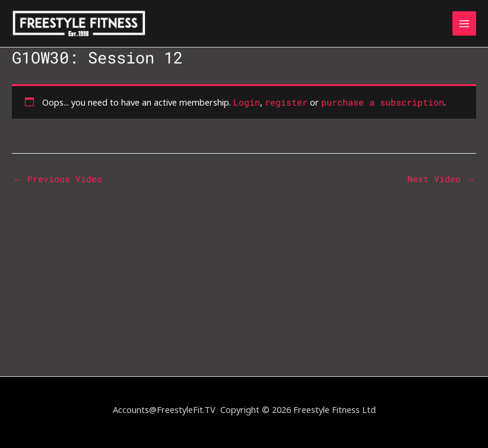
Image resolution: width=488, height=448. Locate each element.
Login (247, 102)
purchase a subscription (383, 102)
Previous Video (58, 179)
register (286, 102)
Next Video (441, 179)
